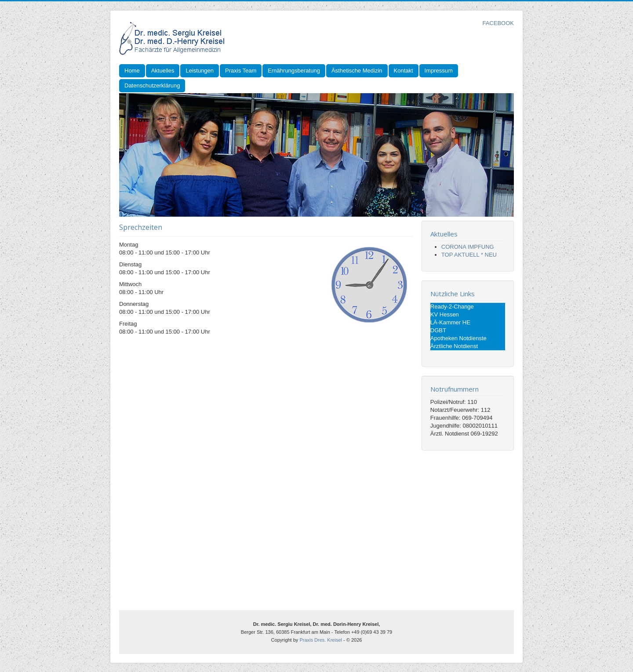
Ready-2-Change (452, 307)
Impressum (439, 71)
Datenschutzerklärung (152, 85)
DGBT (438, 330)
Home (132, 71)
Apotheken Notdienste (458, 338)
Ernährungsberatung (294, 71)
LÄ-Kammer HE (450, 322)
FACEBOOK (498, 23)
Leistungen (200, 71)
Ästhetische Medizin (357, 71)
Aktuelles (163, 71)
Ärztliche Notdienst (454, 346)
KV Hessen (445, 314)
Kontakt (404, 71)
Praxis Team (241, 71)
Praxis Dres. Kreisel (321, 640)
